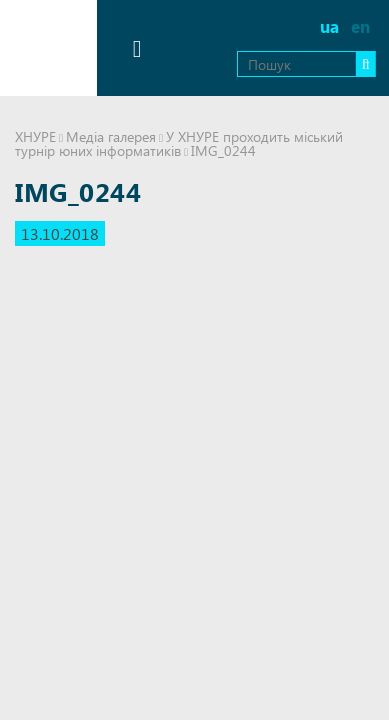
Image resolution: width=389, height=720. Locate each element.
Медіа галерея (111, 136)
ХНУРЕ (35, 136)
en (360, 26)
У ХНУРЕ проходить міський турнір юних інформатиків (179, 143)
